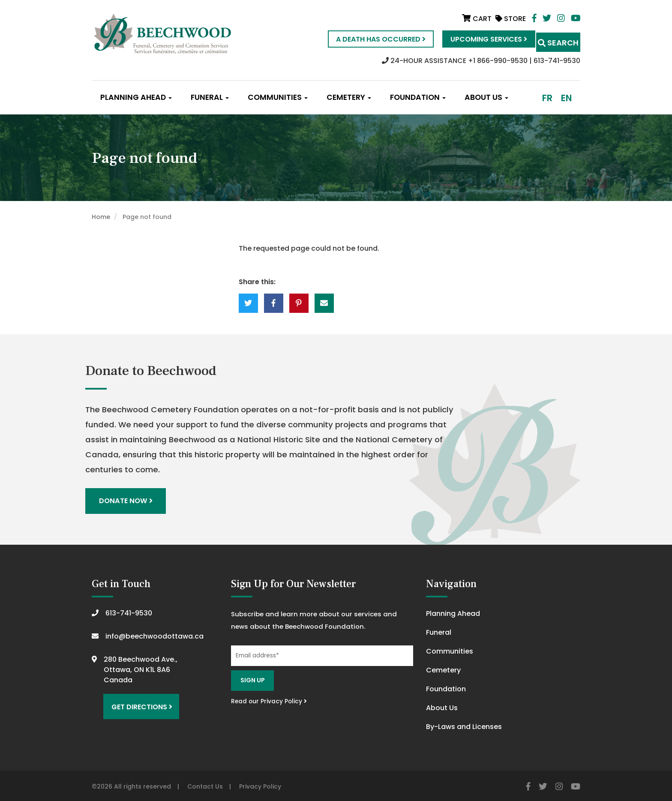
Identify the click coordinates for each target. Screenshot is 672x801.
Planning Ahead (136, 97)
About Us (486, 97)
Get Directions (138, 701)
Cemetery (349, 97)
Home (101, 217)
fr (547, 98)
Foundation (418, 97)
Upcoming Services (473, 39)
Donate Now (127, 500)
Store (511, 19)
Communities (278, 97)
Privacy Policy (260, 784)
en (566, 98)
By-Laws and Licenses (464, 724)
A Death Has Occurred (365, 39)
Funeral (210, 97)
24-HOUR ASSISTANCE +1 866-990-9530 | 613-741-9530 (481, 61)
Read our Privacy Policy (269, 699)
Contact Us (205, 784)
